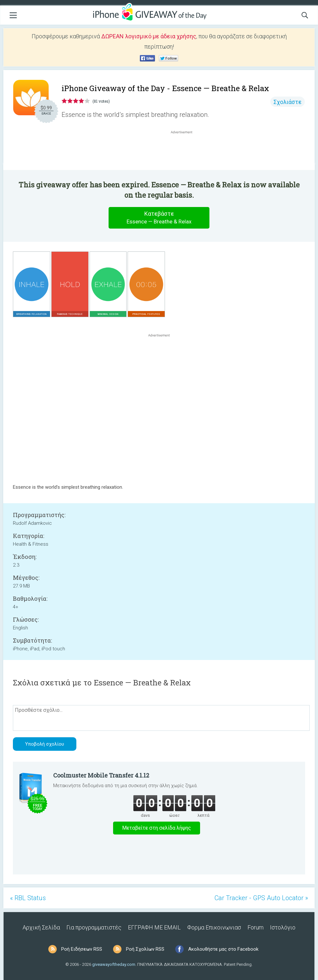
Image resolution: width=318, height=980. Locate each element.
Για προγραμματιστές (94, 927)
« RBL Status (28, 898)
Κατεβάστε (159, 218)
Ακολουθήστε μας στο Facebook (223, 949)
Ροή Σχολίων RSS (145, 949)
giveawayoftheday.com (114, 964)
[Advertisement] (185, 151)
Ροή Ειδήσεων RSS (82, 949)
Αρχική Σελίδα (41, 927)
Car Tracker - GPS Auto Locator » (261, 898)
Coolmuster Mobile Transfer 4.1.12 (101, 775)
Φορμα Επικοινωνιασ (214, 927)
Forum (255, 927)
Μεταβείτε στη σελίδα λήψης (157, 828)
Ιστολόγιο (283, 927)
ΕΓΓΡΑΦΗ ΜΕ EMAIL (154, 927)
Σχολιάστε (288, 102)
